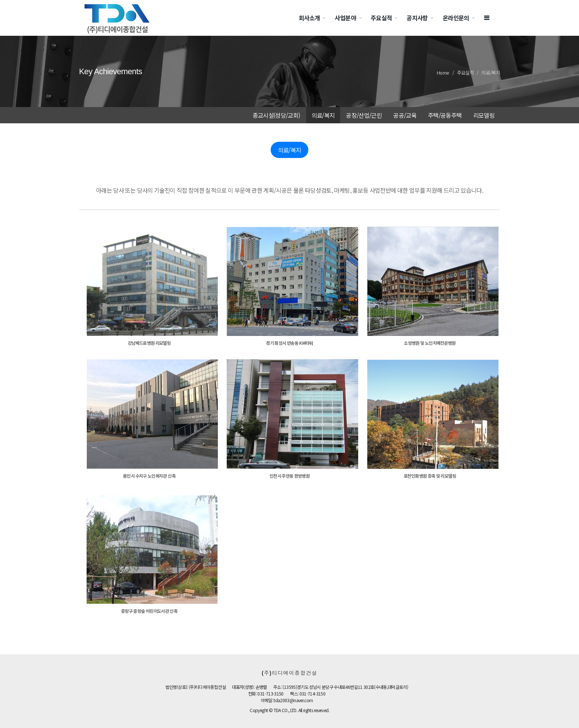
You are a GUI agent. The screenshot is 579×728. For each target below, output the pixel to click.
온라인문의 (456, 18)
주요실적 (381, 18)
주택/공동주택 (445, 115)
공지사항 (417, 18)
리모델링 (484, 115)
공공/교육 (405, 115)
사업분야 (345, 18)
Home (443, 73)
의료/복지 (491, 73)
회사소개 (309, 18)
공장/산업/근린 (364, 115)
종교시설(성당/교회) (276, 115)
